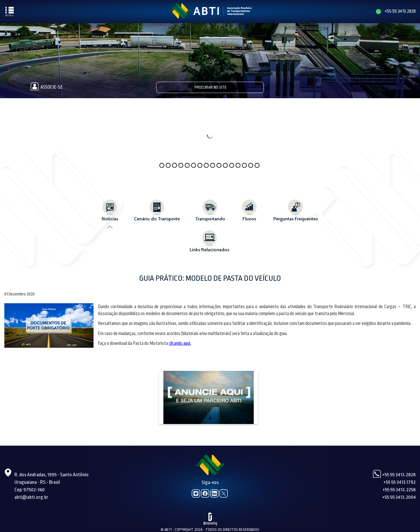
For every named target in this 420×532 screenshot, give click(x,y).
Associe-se (46, 87)
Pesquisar (258, 87)
